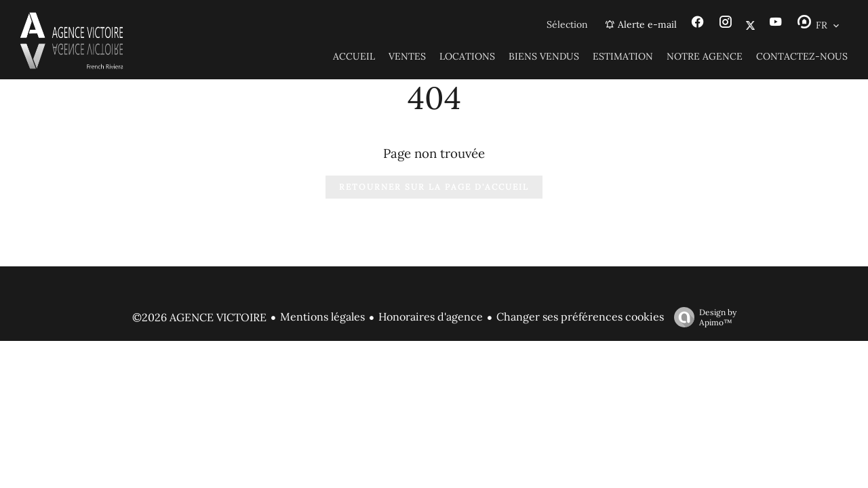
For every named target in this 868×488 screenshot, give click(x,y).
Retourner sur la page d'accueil (434, 187)
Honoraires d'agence (431, 317)
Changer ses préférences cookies (580, 317)
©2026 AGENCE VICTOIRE (199, 317)
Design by (702, 317)
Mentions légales (322, 317)
